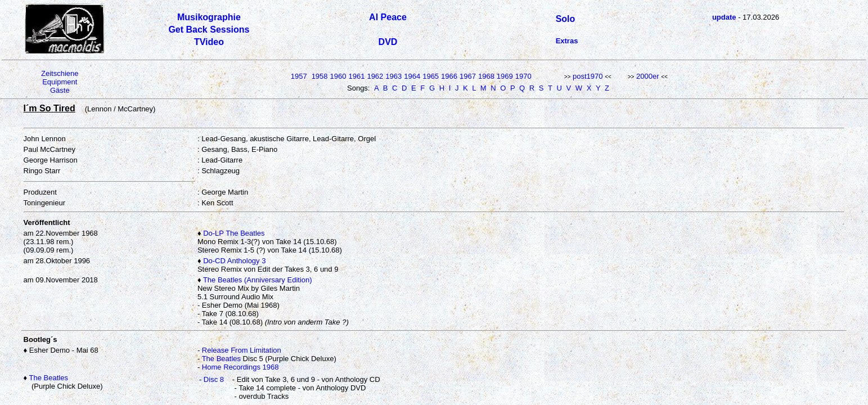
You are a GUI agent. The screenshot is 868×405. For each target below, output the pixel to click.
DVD (388, 42)
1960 (338, 76)
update (724, 17)
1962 (375, 76)
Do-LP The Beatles (234, 233)
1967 (468, 76)
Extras (567, 41)
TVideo (209, 42)
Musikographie (209, 17)
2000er (647, 76)
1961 (356, 76)
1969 (505, 76)
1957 (299, 76)
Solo (566, 19)
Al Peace (388, 17)
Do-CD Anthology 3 (234, 261)
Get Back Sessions (209, 30)
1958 (320, 76)
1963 (393, 76)
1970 (523, 76)
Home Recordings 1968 (240, 367)
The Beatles (221, 359)
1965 (431, 76)
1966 (449, 76)
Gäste (60, 90)
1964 (412, 76)
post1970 (588, 76)
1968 (486, 76)
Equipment (60, 82)
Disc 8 (214, 379)
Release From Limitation (242, 350)
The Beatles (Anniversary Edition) (258, 280)
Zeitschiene (60, 73)
